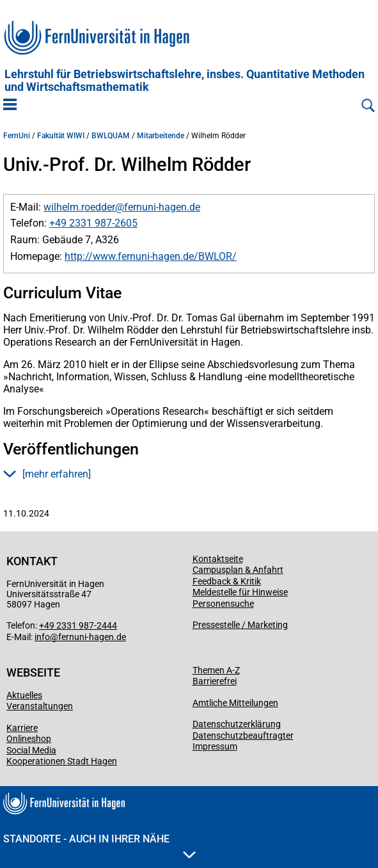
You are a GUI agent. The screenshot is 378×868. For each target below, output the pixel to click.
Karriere (22, 728)
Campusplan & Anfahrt (238, 570)
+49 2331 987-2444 (78, 625)
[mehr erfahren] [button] (47, 474)
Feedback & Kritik (227, 581)
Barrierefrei (215, 681)
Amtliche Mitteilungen (235, 703)
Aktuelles (24, 695)
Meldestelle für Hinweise (240, 592)
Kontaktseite (218, 559)
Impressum (215, 746)
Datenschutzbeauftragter (243, 735)
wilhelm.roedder (79, 207)
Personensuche (223, 604)
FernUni (17, 136)
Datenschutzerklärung (237, 724)
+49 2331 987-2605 (93, 223)
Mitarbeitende (161, 136)
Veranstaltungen (40, 706)
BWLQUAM (111, 136)
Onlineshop (29, 739)
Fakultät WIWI (61, 136)
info (42, 637)
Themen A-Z (216, 670)
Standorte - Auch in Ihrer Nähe (99, 846)
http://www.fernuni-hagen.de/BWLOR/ (151, 256)
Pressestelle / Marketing (240, 625)
